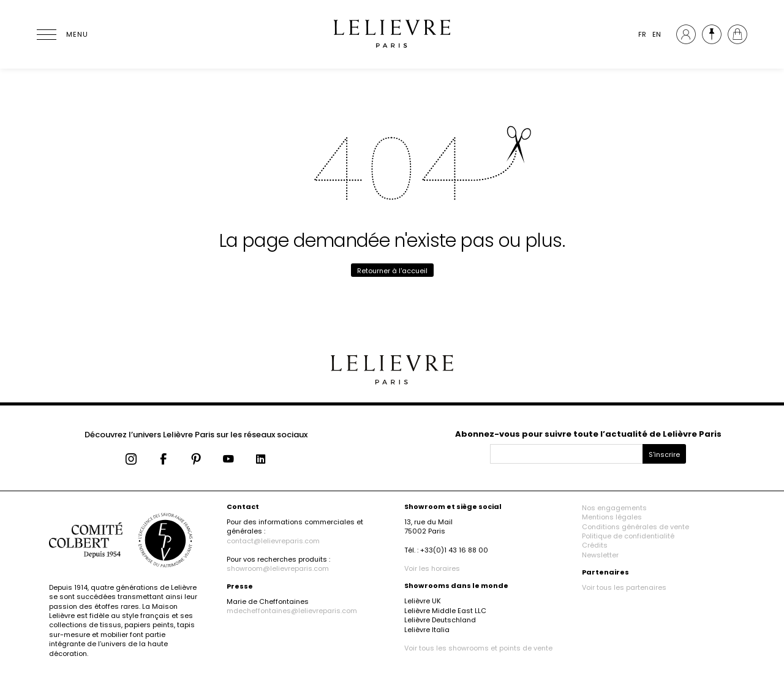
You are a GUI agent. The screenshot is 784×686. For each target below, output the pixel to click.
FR (642, 34)
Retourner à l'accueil (392, 271)
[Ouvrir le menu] (61, 34)
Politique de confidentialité (628, 536)
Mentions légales (612, 517)
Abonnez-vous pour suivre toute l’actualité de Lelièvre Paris (588, 434)
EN (657, 34)
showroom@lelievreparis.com (278, 568)
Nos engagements (614, 508)
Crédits (595, 545)
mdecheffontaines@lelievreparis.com (292, 611)
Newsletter (600, 555)
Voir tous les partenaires (624, 587)
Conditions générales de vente (635, 527)
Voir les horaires (432, 568)
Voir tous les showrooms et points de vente (478, 648)
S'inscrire (664, 454)
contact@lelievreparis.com (273, 541)
